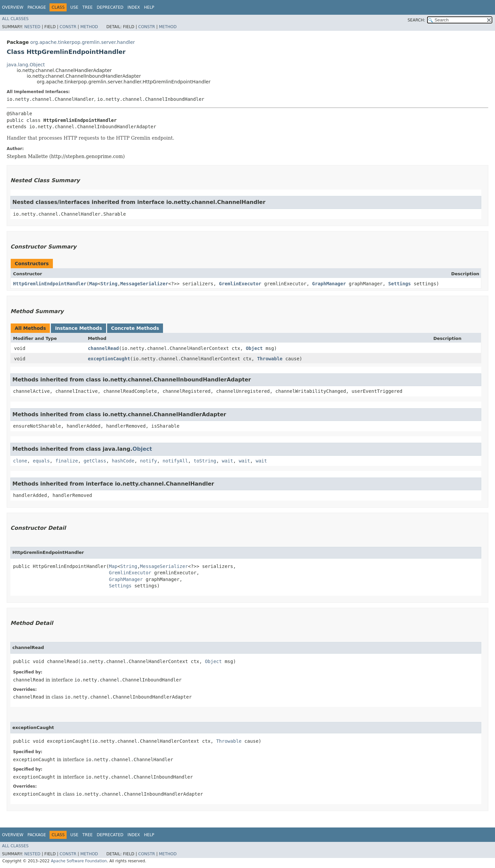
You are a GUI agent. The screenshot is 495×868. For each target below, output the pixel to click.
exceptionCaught (109, 359)
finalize (66, 461)
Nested (32, 27)
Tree (88, 7)
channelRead (103, 348)
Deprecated (110, 7)
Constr (68, 27)
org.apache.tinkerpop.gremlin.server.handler (82, 42)
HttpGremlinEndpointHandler (50, 284)
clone (20, 461)
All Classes (15, 19)
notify (148, 461)
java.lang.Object (26, 65)
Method (89, 27)
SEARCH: (417, 20)
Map (94, 284)
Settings (399, 284)
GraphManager (329, 284)
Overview (13, 7)
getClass (95, 461)
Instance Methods (78, 328)
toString (205, 461)
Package (37, 7)
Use (74, 7)
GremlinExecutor (240, 284)
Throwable (270, 359)
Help (149, 7)
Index (134, 7)
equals (41, 461)
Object (254, 348)
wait (228, 461)
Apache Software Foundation (79, 861)
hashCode (123, 461)
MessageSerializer (144, 284)
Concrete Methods (135, 328)
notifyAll (175, 461)
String (109, 284)
